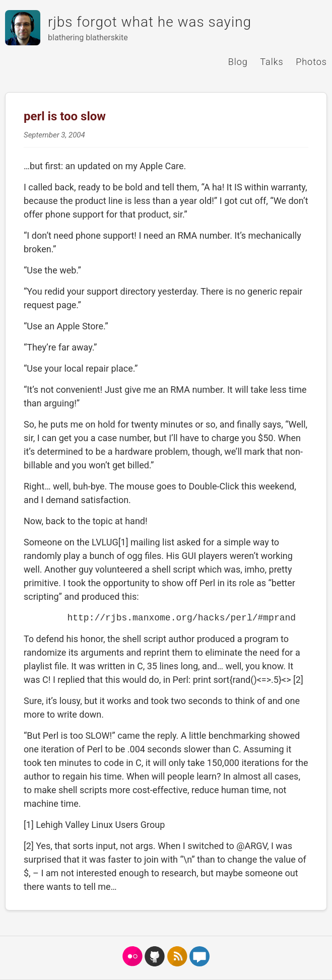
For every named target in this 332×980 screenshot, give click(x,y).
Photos (311, 62)
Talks (272, 62)
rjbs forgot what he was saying (150, 22)
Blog (238, 62)
